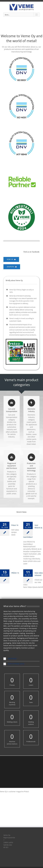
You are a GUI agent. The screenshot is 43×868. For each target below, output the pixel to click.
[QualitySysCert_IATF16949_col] (22, 130)
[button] (21, 659)
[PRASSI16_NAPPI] (21, 340)
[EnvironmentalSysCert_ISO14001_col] (22, 93)
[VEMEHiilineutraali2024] (22, 200)
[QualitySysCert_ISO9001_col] (22, 56)
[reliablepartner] (21, 167)
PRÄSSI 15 (15, 573)
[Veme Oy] (11, 259)
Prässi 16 (15, 525)
